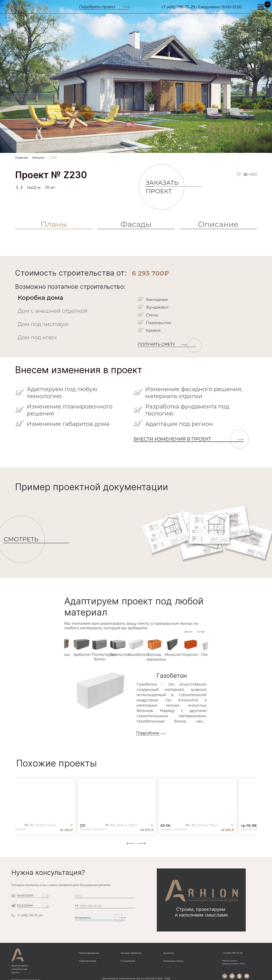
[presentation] (189, 632)
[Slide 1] (102, 148)
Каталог (39, 158)
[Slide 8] (170, 148)
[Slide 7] (161, 148)
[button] (17, 846)
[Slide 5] (141, 148)
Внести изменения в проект (189, 439)
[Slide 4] (131, 148)
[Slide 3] (121, 148)
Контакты (168, 953)
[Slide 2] (111, 148)
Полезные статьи (173, 961)
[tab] (76, 298)
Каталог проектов (131, 953)
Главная (21, 158)
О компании (128, 961)
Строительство (87, 961)
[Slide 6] (151, 148)
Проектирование (89, 953)
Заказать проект (165, 187)
